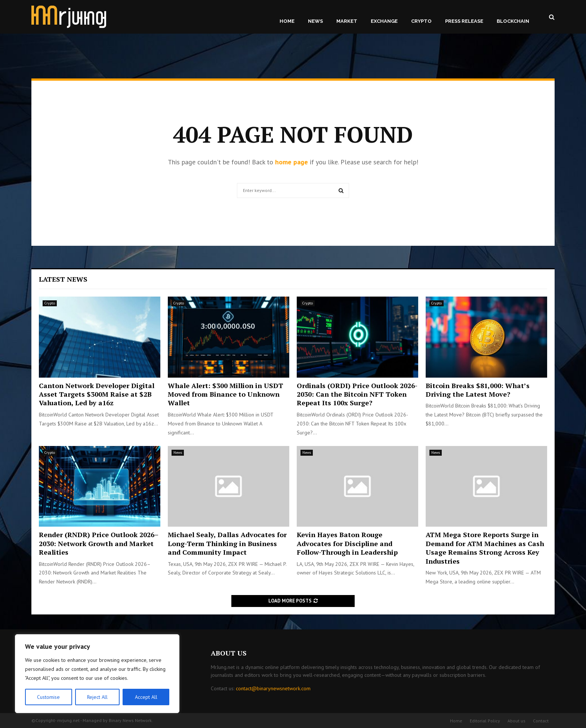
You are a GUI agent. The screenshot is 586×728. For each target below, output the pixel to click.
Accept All (146, 697)
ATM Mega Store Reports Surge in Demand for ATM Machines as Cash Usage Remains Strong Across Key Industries (485, 548)
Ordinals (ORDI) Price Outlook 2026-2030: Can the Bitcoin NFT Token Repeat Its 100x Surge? (357, 394)
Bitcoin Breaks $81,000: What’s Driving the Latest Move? (478, 390)
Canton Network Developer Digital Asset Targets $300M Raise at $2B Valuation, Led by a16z (97, 394)
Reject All (97, 697)
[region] (97, 674)
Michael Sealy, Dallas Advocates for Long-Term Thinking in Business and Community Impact (227, 543)
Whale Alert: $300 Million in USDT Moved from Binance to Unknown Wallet (226, 394)
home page (292, 162)
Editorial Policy (485, 721)
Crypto (421, 21)
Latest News (63, 279)
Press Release (464, 21)
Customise (48, 697)
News (315, 21)
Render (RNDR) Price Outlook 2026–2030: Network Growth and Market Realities (99, 543)
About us (516, 721)
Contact (541, 721)
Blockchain (513, 21)
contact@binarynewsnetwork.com (273, 688)
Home (287, 21)
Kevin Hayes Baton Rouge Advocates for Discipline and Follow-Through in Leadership (347, 543)
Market (347, 21)
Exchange (384, 21)
